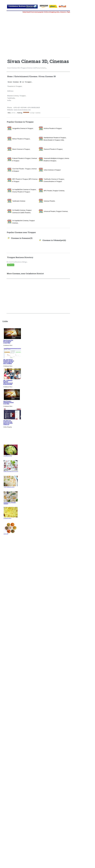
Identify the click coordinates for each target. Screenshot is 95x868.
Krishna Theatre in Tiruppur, (53, 128)
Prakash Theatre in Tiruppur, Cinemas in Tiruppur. (25, 159)
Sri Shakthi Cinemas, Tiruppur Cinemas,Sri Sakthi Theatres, (22, 211)
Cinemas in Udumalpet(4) (54, 240)
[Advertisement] (38, 297)
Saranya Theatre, (49, 201)
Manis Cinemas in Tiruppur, (21, 149)
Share (12, 265)
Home (10, 76)
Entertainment (21, 76)
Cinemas (33, 76)
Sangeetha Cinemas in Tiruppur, (23, 128)
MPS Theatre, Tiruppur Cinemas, (54, 191)
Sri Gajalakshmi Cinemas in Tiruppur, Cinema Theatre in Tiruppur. (24, 191)
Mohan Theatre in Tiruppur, (21, 139)
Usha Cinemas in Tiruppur (52, 170)
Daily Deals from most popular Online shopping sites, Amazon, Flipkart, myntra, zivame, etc (56, 12)
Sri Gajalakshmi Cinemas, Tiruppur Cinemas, (23, 222)
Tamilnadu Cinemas (19, 201)
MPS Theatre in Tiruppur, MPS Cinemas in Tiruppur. (25, 180)
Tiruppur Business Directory (20, 257)
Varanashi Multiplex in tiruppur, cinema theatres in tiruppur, (56, 159)
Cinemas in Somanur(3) (22, 238)
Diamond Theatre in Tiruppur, (53, 149)
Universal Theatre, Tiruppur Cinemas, (56, 211)
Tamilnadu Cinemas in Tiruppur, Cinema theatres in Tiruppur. (54, 180)
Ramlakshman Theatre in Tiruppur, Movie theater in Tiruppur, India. (55, 139)
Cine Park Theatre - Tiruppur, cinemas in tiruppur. (24, 170)
